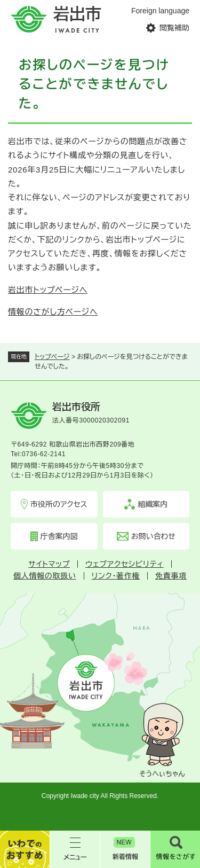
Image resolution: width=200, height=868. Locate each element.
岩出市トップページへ (48, 290)
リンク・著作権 (116, 576)
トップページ (52, 357)
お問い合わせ (153, 536)
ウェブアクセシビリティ (124, 564)
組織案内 (153, 504)
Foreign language (160, 11)
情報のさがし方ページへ (53, 312)
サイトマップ (49, 564)
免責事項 (171, 576)
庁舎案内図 (59, 536)
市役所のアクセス (59, 504)
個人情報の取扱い (45, 576)
